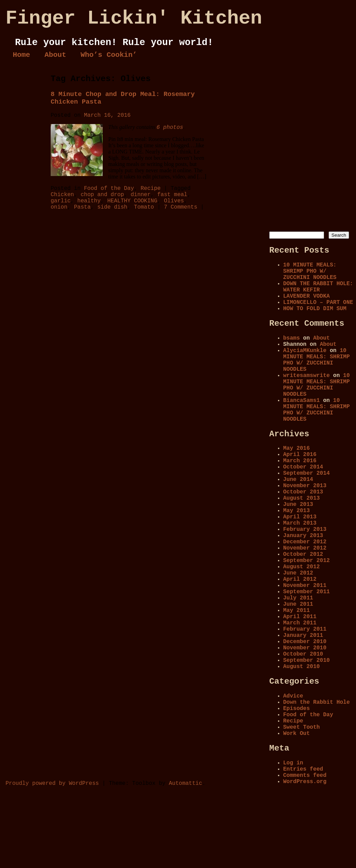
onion (59, 207)
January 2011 (303, 635)
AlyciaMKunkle (305, 351)
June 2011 (298, 604)
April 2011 (300, 617)
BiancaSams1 (302, 401)
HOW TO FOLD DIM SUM (315, 309)
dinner (141, 195)
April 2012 (300, 579)
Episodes (296, 709)
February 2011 (305, 629)
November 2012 (305, 548)
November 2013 (305, 486)
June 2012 (298, 573)
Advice (293, 696)
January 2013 (303, 536)
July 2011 (298, 598)
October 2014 (303, 467)
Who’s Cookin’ (109, 55)
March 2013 (300, 523)
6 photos (170, 128)
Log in (293, 763)
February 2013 (305, 529)
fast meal (172, 195)
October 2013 (303, 492)
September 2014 (306, 473)
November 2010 (305, 648)
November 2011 (305, 586)
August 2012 (302, 567)
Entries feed (303, 769)
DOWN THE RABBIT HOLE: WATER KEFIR (318, 287)
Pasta (82, 207)
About (55, 55)
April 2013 (300, 517)
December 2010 (305, 642)
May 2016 (296, 448)
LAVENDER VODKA (306, 296)
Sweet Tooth (302, 727)
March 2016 (300, 461)
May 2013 (296, 511)
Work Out (296, 734)
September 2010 (306, 660)
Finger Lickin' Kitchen (134, 18)
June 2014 (298, 480)
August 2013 (302, 498)
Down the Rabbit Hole (316, 702)
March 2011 (300, 623)
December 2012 (305, 542)
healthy (89, 201)
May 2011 (296, 611)
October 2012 (303, 554)
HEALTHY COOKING (132, 201)
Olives (174, 201)
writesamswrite (306, 376)
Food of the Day (109, 188)
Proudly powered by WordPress (52, 783)
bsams (291, 338)
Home (22, 55)
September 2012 (306, 561)
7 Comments (180, 207)
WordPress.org (305, 782)
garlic (61, 201)
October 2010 (303, 654)
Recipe (151, 188)
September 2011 (306, 592)
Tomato (144, 207)
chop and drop (102, 195)
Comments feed (305, 775)
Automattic (185, 783)
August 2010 (302, 667)
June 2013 (298, 505)
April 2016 (300, 455)
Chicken (62, 195)
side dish (112, 207)
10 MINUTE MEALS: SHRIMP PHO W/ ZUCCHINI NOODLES (310, 271)
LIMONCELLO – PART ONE (318, 303)
